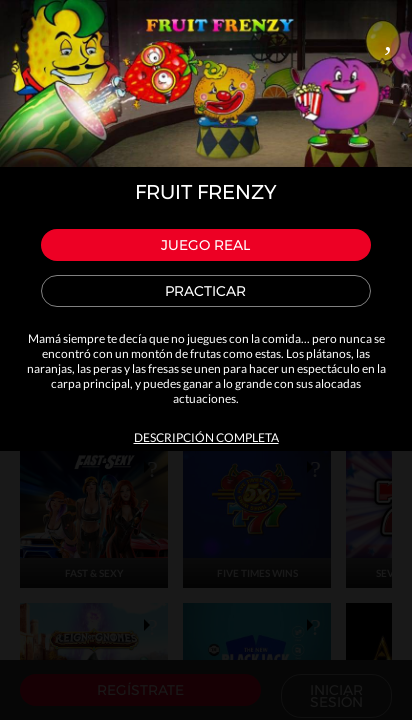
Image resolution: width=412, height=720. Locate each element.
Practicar (205, 291)
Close (388, 36)
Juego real (205, 245)
